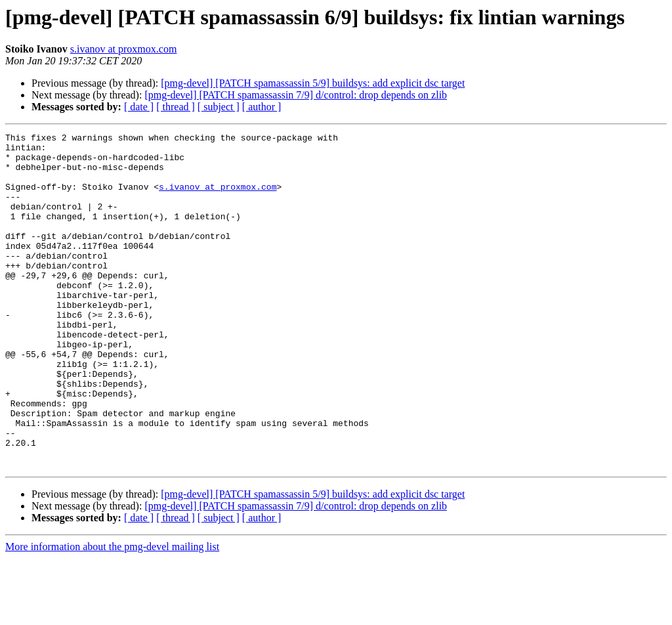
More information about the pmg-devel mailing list (112, 614)
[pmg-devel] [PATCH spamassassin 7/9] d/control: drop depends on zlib (296, 95)
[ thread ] (176, 107)
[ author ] (262, 107)
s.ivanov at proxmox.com (124, 49)
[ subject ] (219, 107)
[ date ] (139, 107)
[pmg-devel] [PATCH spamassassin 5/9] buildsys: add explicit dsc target (313, 83)
